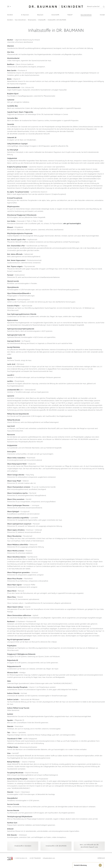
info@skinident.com (49, 858)
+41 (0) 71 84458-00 (35, 858)
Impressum (101, 858)
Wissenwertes (32, 20)
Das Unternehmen (20, 20)
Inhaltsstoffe (42, 20)
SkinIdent (10, 20)
